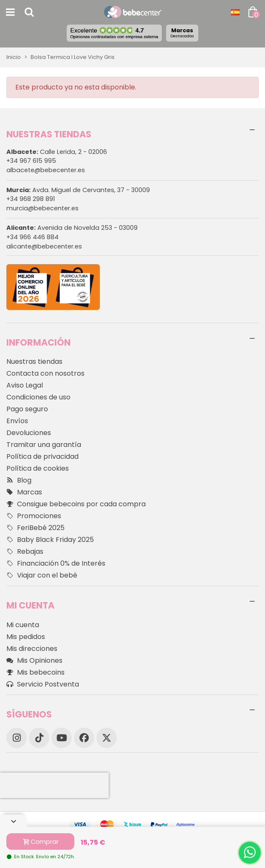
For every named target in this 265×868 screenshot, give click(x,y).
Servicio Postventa (43, 684)
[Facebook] (84, 738)
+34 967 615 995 (31, 161)
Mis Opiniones (34, 661)
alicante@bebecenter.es (44, 246)
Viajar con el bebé (42, 575)
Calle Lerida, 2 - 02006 (57, 152)
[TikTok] (39, 738)
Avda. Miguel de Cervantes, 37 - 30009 (78, 190)
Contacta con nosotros (45, 373)
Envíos (17, 421)
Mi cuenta (23, 625)
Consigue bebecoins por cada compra (76, 504)
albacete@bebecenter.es (46, 170)
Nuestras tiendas (34, 361)
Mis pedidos (26, 637)
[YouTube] (62, 738)
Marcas (182, 33)
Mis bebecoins (35, 673)
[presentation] (54, 785)
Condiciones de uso (38, 397)
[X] (107, 738)
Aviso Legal (25, 385)
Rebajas (25, 552)
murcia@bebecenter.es (42, 208)
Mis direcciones (32, 649)
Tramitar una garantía (44, 445)
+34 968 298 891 (31, 199)
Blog (19, 480)
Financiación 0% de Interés (56, 564)
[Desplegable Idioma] (235, 12)
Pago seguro (27, 409)
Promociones (34, 516)
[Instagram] (17, 738)
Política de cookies (38, 468)
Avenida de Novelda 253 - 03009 (72, 228)
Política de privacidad (42, 456)
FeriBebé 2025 (35, 528)
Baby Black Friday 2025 (50, 540)
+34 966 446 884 (32, 237)
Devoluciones (29, 433)
